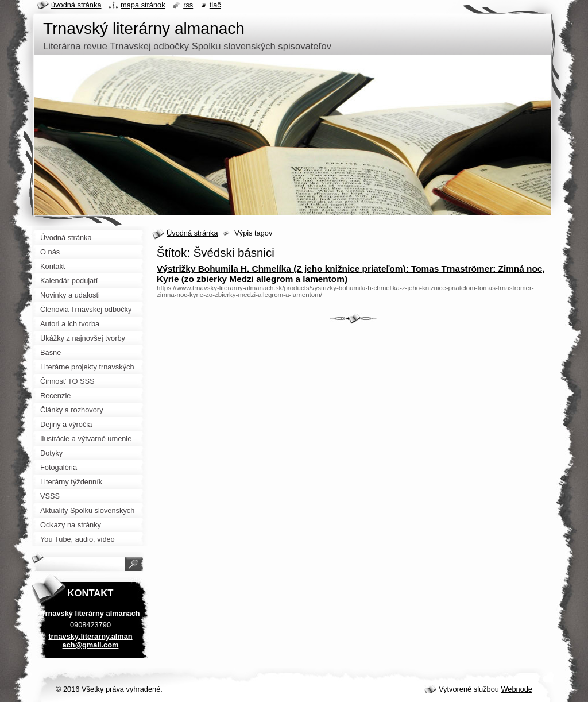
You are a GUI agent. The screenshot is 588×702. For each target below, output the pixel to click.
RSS (188, 5)
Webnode (517, 689)
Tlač (215, 5)
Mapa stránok (143, 5)
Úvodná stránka (192, 233)
